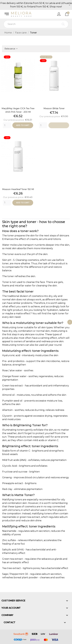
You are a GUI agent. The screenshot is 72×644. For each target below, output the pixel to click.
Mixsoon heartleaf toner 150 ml (18, 189)
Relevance (11, 49)
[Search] (36, 24)
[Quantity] (7, 125)
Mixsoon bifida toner (54, 108)
